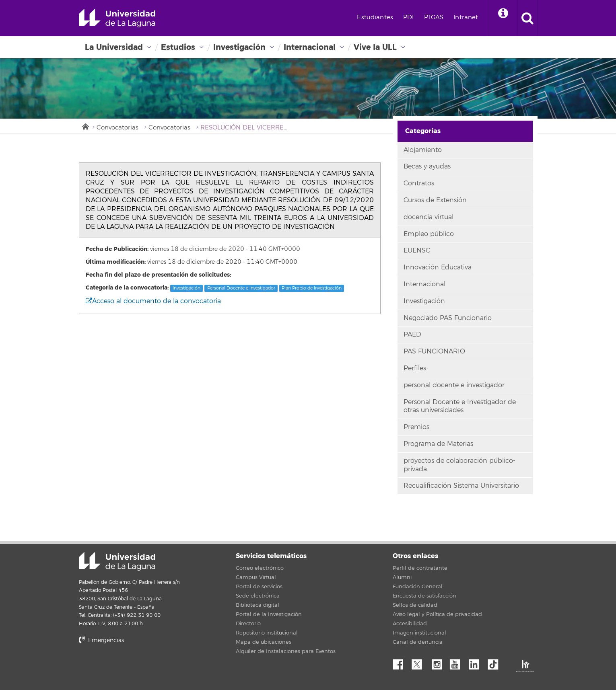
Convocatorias (117, 128)
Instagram (439, 662)
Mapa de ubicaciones (264, 642)
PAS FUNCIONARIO (434, 351)
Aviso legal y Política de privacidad (437, 614)
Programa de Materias (438, 444)
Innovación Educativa (438, 267)
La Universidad (114, 47)
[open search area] (527, 18)
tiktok (496, 662)
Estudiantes (375, 17)
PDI (408, 17)
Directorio (248, 624)
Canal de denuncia (418, 642)
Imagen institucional (419, 633)
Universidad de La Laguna (117, 18)
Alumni (402, 577)
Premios (416, 427)
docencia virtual (429, 217)
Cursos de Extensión (435, 200)
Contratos (419, 183)
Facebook (401, 662)
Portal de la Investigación (269, 614)
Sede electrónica (258, 596)
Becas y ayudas (427, 166)
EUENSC (417, 251)
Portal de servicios (259, 587)
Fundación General (418, 587)
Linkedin (477, 662)
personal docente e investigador (454, 385)
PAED (412, 335)
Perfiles (415, 368)
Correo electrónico (260, 568)
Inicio (85, 126)
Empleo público (429, 234)
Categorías (423, 131)
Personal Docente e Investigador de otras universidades (460, 406)
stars (139, 668)
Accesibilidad (410, 624)
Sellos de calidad (415, 605)
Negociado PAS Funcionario (448, 318)
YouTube (458, 662)
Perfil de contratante (420, 568)
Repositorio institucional (267, 633)
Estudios (178, 47)
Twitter (420, 662)
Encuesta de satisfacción (424, 596)
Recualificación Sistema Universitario (461, 486)
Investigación (239, 47)
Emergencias (101, 640)
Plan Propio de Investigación (312, 288)
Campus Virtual (256, 577)
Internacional (310, 47)
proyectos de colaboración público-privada (459, 465)
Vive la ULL (375, 47)
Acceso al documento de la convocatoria (153, 301)
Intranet (466, 17)
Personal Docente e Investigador (241, 288)
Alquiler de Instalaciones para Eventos (286, 651)
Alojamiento (423, 150)
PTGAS (434, 17)
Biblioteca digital (258, 605)
